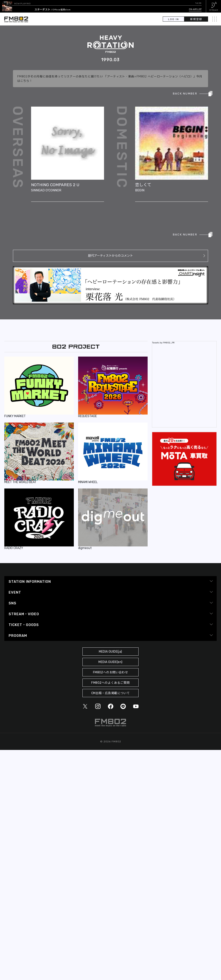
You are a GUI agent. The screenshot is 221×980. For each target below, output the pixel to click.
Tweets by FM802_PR (163, 343)
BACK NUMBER (185, 94)
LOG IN (174, 19)
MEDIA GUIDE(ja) (110, 652)
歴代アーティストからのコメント (110, 256)
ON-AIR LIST (195, 9)
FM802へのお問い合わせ (111, 672)
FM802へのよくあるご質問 (110, 683)
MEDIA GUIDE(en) (110, 662)
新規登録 (196, 19)
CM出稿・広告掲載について (111, 693)
